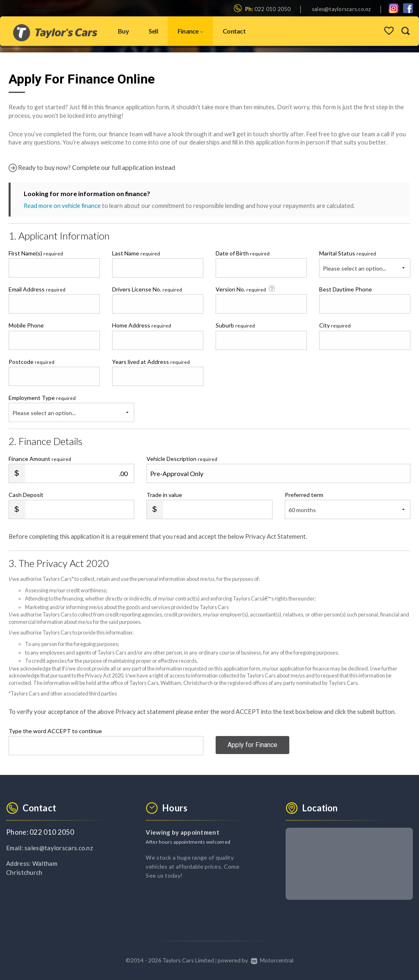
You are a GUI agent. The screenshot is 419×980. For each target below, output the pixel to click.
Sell (153, 31)
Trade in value (164, 495)
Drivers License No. (147, 289)
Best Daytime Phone (346, 289)
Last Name (136, 253)
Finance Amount (40, 459)
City (335, 325)
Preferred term (304, 495)
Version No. (246, 289)
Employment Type (71, 408)
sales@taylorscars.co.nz (341, 9)
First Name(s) (36, 253)
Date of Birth (243, 253)
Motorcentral (272, 960)
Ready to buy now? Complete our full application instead (92, 168)
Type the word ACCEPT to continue (55, 731)
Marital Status (348, 253)
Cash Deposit (26, 495)
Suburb (235, 325)
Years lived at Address (151, 362)
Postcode (32, 362)
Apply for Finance (252, 745)
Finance (190, 31)
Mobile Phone (26, 325)
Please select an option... (355, 268)
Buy (123, 31)
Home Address (142, 325)
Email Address (37, 289)
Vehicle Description (182, 459)
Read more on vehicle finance (62, 205)
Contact (234, 31)
